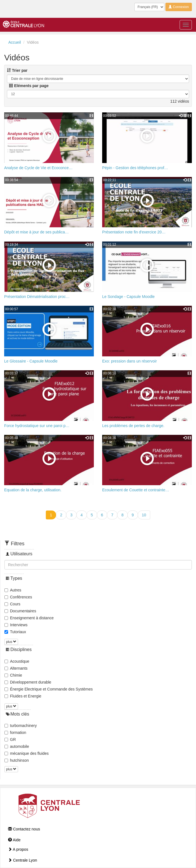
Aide (14, 840)
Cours (12, 604)
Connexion (179, 7)
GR (10, 739)
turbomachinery (21, 726)
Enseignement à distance (29, 618)
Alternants (16, 668)
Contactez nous (24, 829)
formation (15, 733)
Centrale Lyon (23, 860)
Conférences (18, 597)
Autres (13, 590)
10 (144, 515)
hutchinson (17, 760)
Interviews (16, 625)
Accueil (15, 42)
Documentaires (20, 611)
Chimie (13, 675)
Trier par (17, 70)
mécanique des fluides (27, 753)
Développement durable (28, 682)
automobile (17, 746)
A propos (18, 849)
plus (11, 642)
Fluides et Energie (23, 696)
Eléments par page (29, 86)
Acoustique (17, 661)
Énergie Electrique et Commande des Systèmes (49, 689)
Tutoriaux (15, 632)
